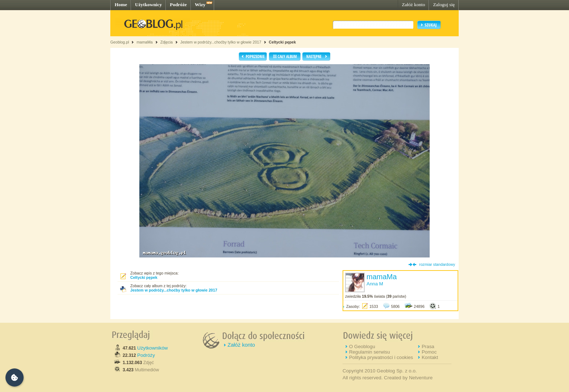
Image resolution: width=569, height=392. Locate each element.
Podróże (178, 5)
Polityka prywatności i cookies (381, 357)
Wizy (200, 5)
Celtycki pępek (283, 42)
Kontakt (430, 357)
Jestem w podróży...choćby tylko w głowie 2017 (221, 42)
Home (121, 5)
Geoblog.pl (120, 42)
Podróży (146, 355)
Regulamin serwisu (370, 352)
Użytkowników (152, 348)
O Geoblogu (362, 346)
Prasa (428, 346)
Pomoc (429, 352)
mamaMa (144, 42)
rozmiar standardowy (437, 264)
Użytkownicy (148, 5)
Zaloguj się (444, 5)
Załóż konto (413, 5)
